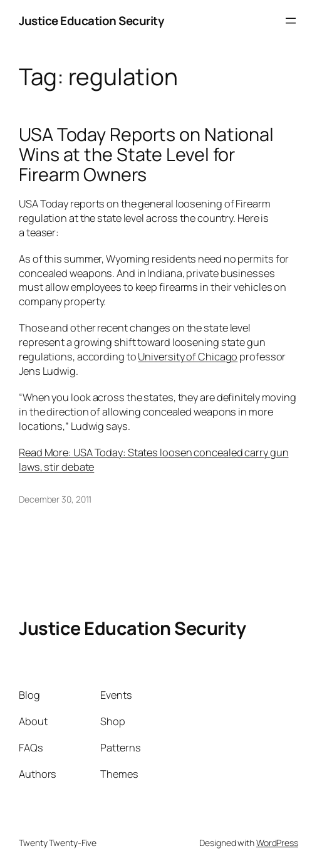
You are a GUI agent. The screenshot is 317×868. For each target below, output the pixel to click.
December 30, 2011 (55, 499)
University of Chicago (188, 357)
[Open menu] (291, 21)
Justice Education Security (91, 21)
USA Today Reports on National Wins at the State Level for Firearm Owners (146, 154)
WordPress (277, 843)
